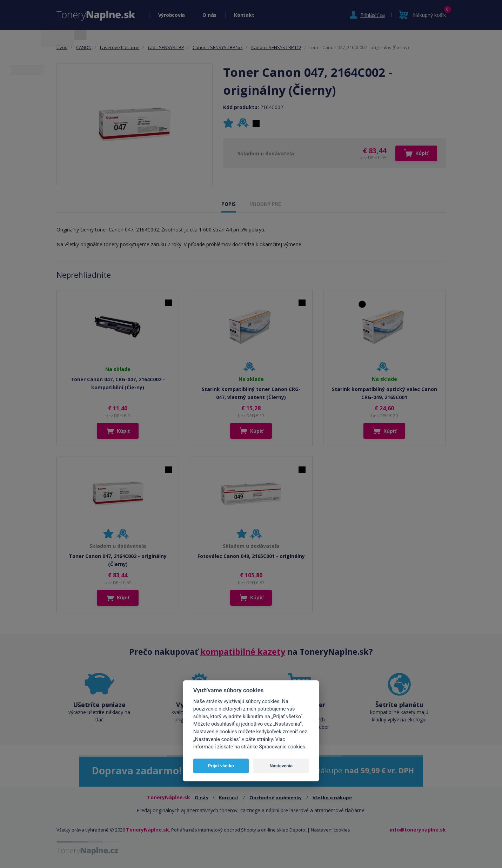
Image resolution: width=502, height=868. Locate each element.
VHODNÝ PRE (265, 204)
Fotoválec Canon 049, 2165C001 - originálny (251, 556)
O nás (209, 15)
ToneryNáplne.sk (148, 830)
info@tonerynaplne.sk (418, 830)
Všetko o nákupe (332, 798)
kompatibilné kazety (243, 652)
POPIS (229, 204)
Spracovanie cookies (282, 747)
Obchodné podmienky (276, 798)
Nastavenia (281, 766)
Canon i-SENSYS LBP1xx (218, 47)
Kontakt (244, 15)
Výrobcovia (172, 15)
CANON (84, 47)
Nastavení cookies (330, 830)
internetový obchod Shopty (227, 830)
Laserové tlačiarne (120, 47)
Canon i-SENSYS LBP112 (276, 47)
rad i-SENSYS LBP (166, 47)
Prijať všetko (221, 766)
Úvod (62, 47)
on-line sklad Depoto (283, 830)
